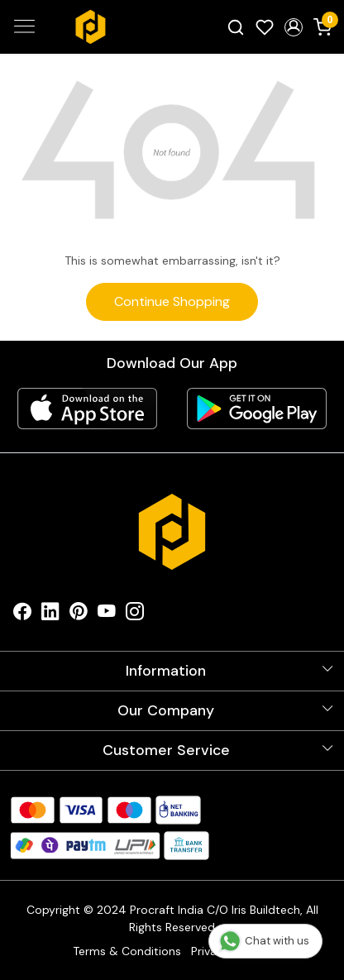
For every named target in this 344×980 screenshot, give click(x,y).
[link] (236, 26)
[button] (293, 27)
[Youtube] (107, 615)
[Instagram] (135, 615)
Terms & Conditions (127, 951)
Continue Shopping (172, 301)
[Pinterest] (79, 615)
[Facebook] (22, 615)
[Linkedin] (50, 615)
